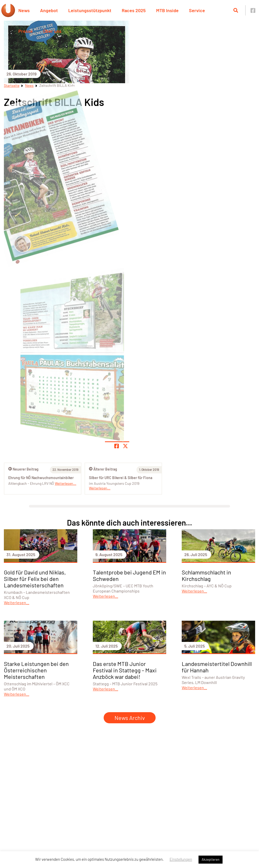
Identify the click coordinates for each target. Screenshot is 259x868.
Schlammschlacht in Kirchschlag (206, 575)
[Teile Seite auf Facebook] (117, 446)
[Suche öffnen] (236, 10)
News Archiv (130, 718)
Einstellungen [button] (181, 859)
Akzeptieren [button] (211, 859)
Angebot (49, 10)
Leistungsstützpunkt (90, 10)
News (24, 10)
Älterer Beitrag (103, 469)
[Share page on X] (125, 446)
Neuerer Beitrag (23, 469)
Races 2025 (134, 10)
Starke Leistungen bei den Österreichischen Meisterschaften (36, 670)
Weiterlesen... (100, 488)
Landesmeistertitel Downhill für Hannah (217, 667)
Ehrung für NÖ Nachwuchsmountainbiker (41, 478)
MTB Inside (167, 10)
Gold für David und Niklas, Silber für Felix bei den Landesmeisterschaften (35, 579)
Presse (26, 31)
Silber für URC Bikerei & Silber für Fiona (121, 478)
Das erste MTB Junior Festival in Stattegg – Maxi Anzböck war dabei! (125, 670)
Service (197, 10)
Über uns (52, 31)
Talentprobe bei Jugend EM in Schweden (129, 575)
